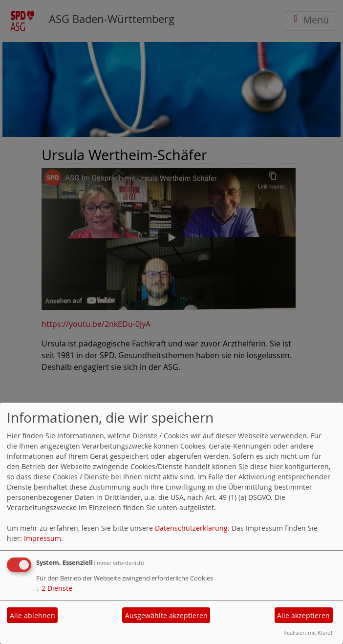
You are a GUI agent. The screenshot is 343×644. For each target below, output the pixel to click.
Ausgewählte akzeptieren (166, 615)
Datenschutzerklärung (191, 528)
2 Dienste (54, 588)
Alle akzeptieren (303, 615)
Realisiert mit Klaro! (308, 633)
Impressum (43, 538)
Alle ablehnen (32, 615)
